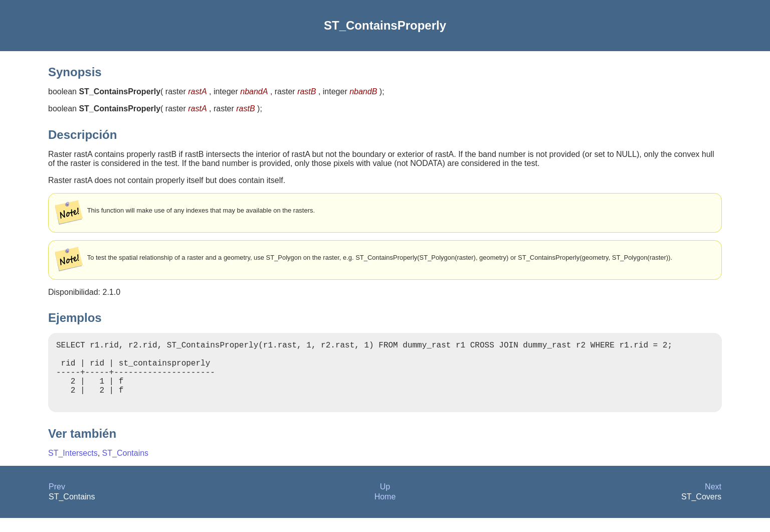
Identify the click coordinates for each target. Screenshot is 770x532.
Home (385, 511)
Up (385, 501)
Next (713, 501)
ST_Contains (126, 467)
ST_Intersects (73, 467)
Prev (57, 501)
